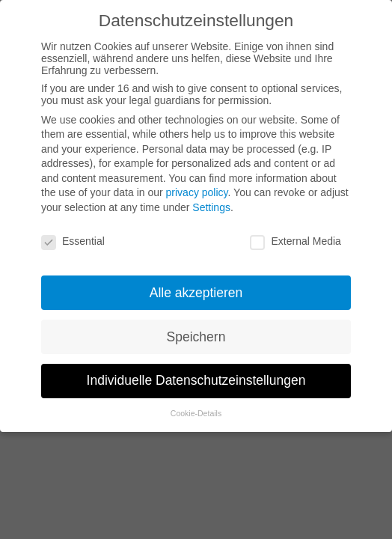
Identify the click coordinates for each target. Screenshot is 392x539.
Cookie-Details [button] (196, 413)
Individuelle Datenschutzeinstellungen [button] (196, 380)
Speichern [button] (196, 337)
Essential (73, 241)
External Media (295, 241)
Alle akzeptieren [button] (196, 293)
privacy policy (197, 192)
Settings (211, 207)
